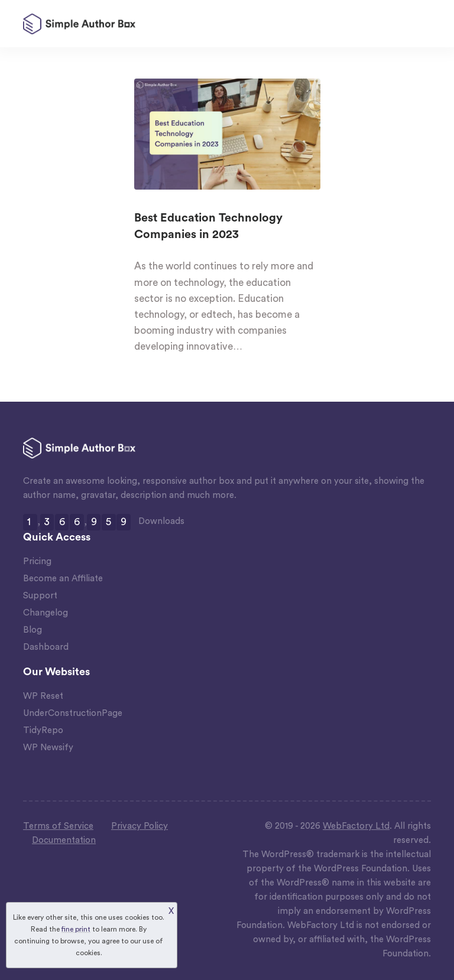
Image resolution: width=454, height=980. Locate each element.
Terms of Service (58, 826)
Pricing (37, 561)
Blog (33, 630)
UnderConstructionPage (73, 713)
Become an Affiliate (63, 579)
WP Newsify (48, 748)
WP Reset (43, 696)
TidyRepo (43, 730)
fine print (76, 929)
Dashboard (46, 647)
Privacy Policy (140, 826)
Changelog (46, 613)
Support (40, 596)
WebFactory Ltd (356, 826)
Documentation (64, 840)
